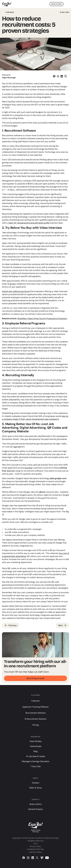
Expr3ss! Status (35, 852)
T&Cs (35, 843)
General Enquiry (36, 809)
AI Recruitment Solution (35, 719)
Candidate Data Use (36, 849)
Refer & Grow (36, 788)
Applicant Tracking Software (35, 707)
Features (35, 701)
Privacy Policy (35, 846)
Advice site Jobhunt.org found (16, 291)
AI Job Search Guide (35, 756)
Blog (36, 751)
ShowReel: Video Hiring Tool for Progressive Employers (42, 319)
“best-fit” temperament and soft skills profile (29, 223)
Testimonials (36, 746)
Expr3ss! (29, 468)
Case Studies (36, 741)
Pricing (36, 725)
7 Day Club (36, 766)
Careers (36, 783)
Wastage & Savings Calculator (36, 761)
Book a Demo (36, 804)
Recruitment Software (36, 713)
